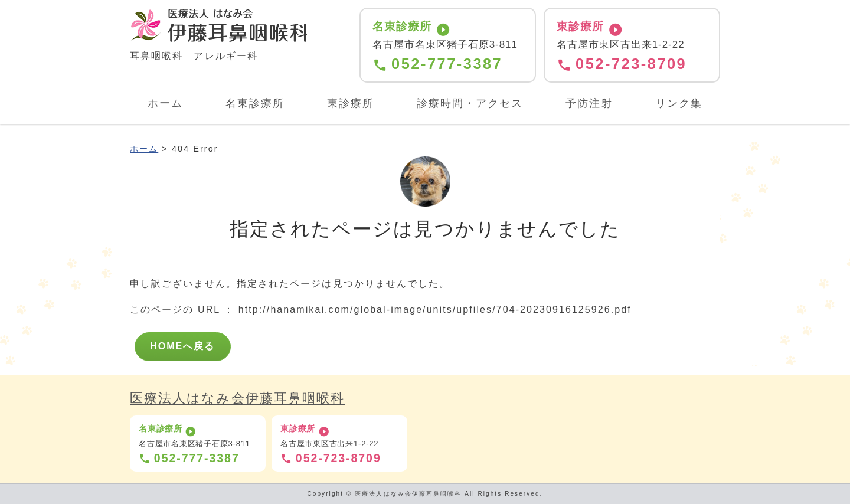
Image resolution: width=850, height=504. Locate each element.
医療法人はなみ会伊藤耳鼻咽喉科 (237, 398)
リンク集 (679, 103)
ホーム (165, 103)
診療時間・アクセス (470, 103)
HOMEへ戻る (183, 346)
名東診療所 (255, 103)
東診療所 (351, 103)
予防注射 (589, 103)
